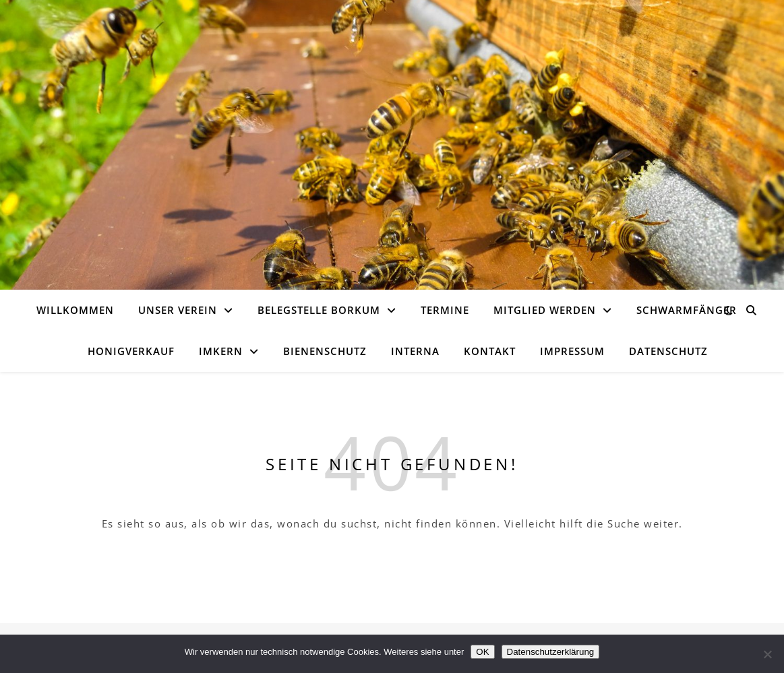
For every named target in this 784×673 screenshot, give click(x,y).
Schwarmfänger (687, 310)
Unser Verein (178, 310)
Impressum (572, 351)
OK (482, 652)
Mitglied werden (545, 310)
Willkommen (75, 310)
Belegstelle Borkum (319, 310)
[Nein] (767, 654)
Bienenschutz (325, 351)
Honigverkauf (131, 351)
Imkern (221, 351)
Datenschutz (668, 351)
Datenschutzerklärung (551, 652)
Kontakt (490, 351)
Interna (415, 351)
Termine (445, 310)
